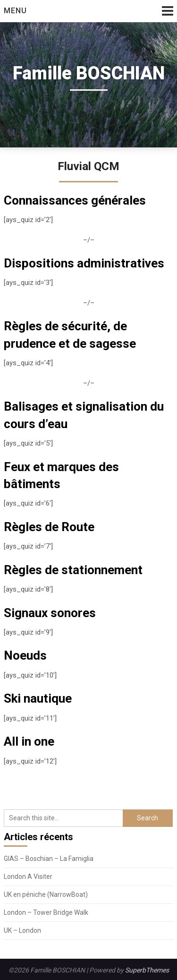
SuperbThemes (147, 970)
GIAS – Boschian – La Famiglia (49, 859)
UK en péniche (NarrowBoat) (46, 894)
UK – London (22, 930)
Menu (15, 11)
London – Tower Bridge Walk (46, 912)
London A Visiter (28, 877)
